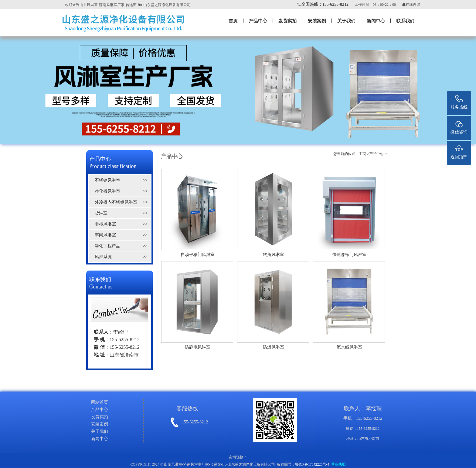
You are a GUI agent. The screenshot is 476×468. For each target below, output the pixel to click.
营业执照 (338, 464)
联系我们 (405, 21)
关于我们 (346, 21)
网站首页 (100, 402)
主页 (362, 154)
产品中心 (258, 21)
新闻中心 (376, 21)
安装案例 (317, 21)
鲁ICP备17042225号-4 (312, 464)
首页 (233, 21)
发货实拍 (287, 21)
